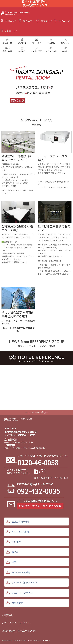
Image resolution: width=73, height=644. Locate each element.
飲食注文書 (17, 603)
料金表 (15, 552)
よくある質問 (36, 51)
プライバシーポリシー (17, 623)
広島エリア (64, 21)
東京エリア (29, 21)
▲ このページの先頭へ (36, 412)
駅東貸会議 (18, 421)
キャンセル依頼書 (21, 532)
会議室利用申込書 (21, 522)
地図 (14, 562)
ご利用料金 (22, 43)
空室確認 (22, 51)
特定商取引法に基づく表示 (19, 631)
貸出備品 (51, 43)
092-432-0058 (61, 478)
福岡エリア (11, 21)
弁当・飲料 (7, 51)
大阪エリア (47, 21)
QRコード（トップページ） (25, 582)
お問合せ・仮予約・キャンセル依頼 (40, 506)
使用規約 (16, 542)
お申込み (66, 51)
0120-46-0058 (38, 462)
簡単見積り (37, 43)
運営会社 (9, 615)
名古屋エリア (11, 30)
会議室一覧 (7, 43)
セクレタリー (66, 43)
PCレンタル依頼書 (21, 572)
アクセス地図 (51, 51)
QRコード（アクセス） (23, 593)
